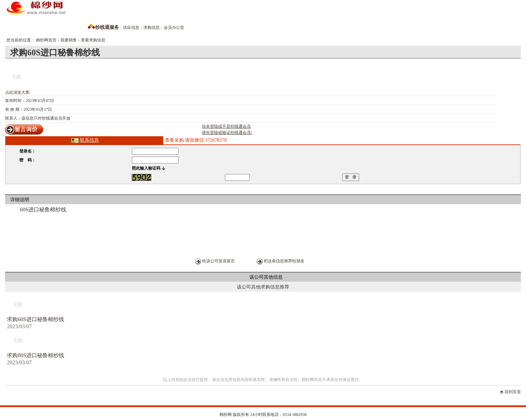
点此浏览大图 (17, 92)
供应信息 (131, 28)
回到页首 (513, 392)
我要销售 (69, 40)
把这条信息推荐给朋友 (284, 261)
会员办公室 (174, 28)
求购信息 (152, 28)
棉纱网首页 (46, 40)
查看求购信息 (93, 40)
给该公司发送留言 (218, 261)
